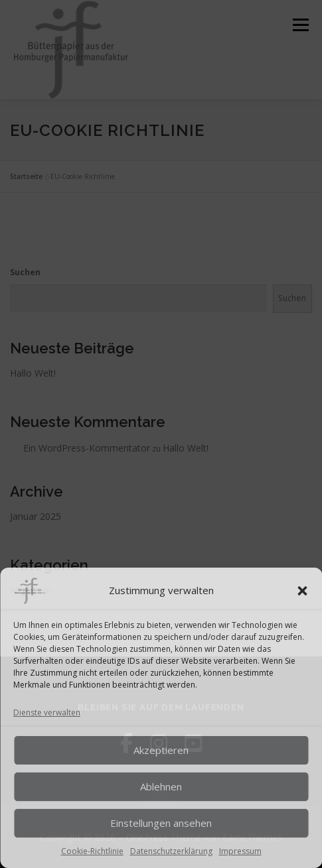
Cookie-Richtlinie (92, 851)
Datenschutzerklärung (171, 851)
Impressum (240, 851)
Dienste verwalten (47, 713)
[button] (302, 591)
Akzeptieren (161, 750)
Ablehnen (161, 786)
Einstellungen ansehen (161, 823)
